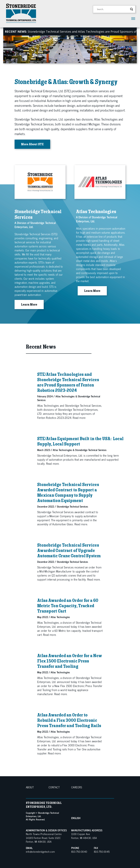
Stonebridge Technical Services (91, 450)
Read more (79, 418)
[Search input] (113, 9)
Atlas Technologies (65, 396)
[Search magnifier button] (132, 9)
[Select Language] (91, 818)
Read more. (53, 463)
